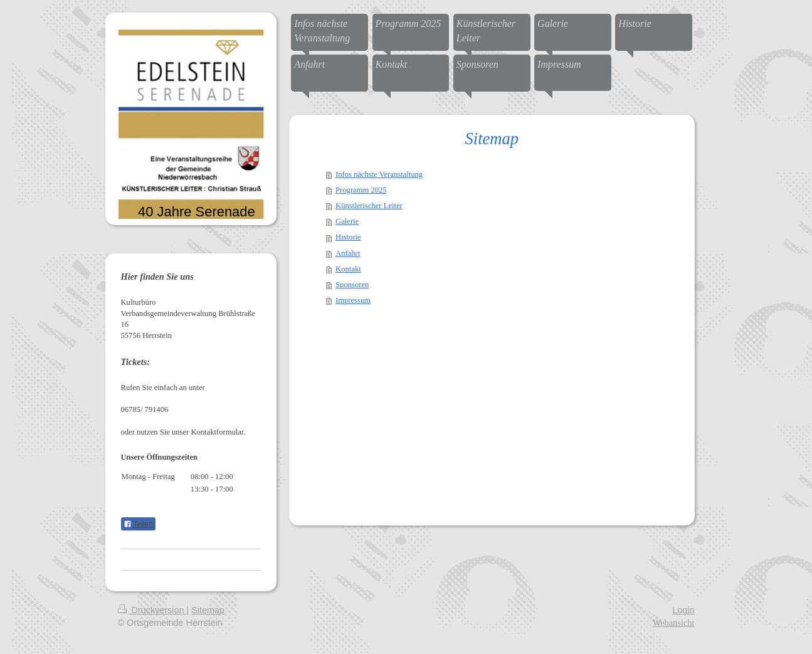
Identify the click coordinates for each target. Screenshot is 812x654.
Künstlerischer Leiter (369, 206)
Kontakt (348, 269)
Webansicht (674, 623)
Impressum (353, 300)
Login (683, 610)
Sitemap (208, 610)
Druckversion (152, 610)
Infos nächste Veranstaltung (379, 174)
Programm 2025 (361, 190)
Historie (348, 237)
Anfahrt (348, 253)
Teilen (138, 524)
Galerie (347, 221)
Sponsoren (352, 285)
